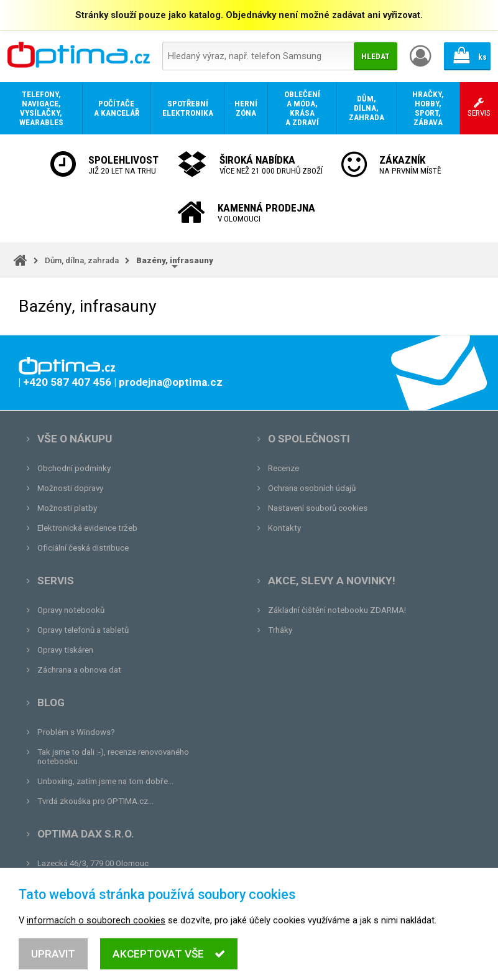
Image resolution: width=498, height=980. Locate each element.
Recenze (284, 468)
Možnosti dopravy (70, 488)
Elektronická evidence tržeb (87, 528)
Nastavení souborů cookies (318, 508)
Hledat (376, 56)
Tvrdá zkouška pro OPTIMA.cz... (95, 801)
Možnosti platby (67, 508)
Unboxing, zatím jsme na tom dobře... (105, 781)
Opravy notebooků (71, 610)
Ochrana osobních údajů (312, 488)
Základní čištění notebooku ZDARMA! (337, 610)
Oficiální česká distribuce (83, 548)
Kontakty (284, 528)
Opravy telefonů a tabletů (83, 630)
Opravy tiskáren (65, 650)
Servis (56, 581)
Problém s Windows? (76, 732)
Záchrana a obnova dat (79, 670)
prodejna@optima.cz (101, 883)
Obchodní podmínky (74, 468)
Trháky (280, 630)
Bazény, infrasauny (175, 260)
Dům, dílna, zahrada (82, 260)
